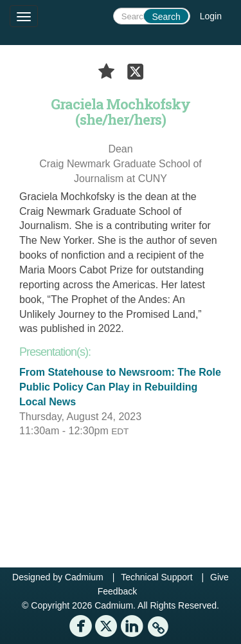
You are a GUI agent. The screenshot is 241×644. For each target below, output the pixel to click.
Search (166, 17)
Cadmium (84, 577)
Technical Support (156, 577)
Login (211, 16)
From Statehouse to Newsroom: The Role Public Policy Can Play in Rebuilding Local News (120, 387)
